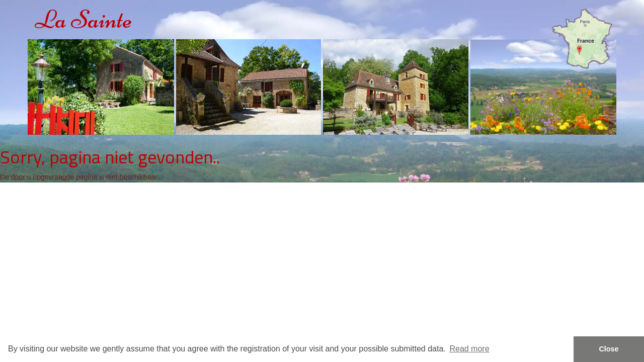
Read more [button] (469, 349)
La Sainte (84, 19)
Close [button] (609, 349)
